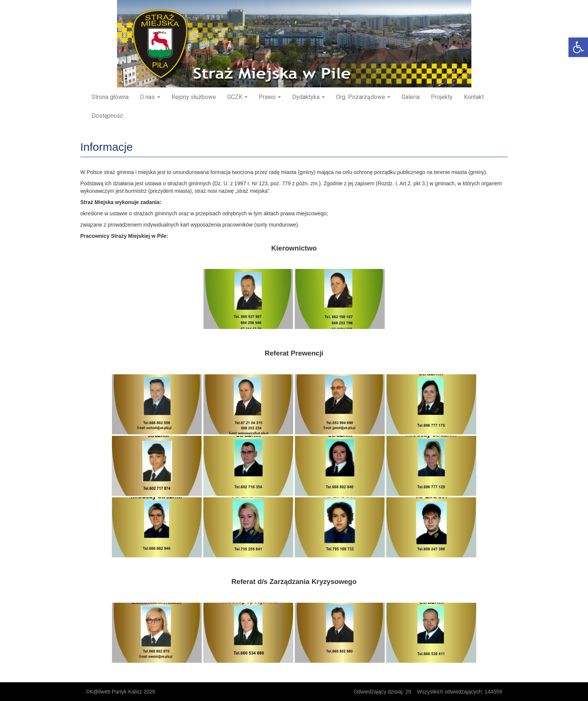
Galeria (411, 97)
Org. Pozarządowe (363, 97)
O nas (150, 97)
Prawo (270, 97)
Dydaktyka (308, 97)
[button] (578, 47)
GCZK (237, 97)
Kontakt (474, 97)
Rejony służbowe (194, 97)
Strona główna (110, 97)
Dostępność (107, 116)
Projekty (442, 97)
